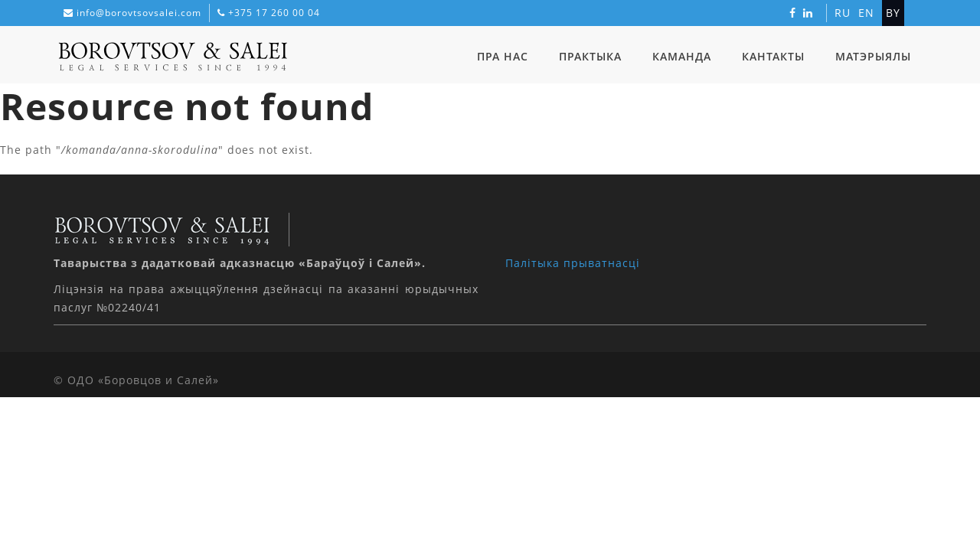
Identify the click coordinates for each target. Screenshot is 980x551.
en (866, 13)
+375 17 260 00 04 (274, 13)
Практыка (590, 56)
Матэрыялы (873, 56)
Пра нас (503, 56)
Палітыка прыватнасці (573, 263)
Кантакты (773, 56)
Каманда (682, 56)
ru (843, 13)
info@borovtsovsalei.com (139, 13)
